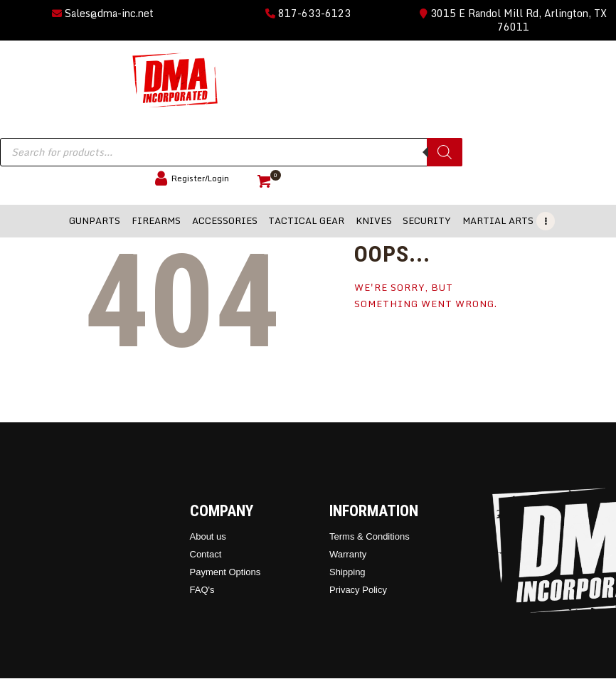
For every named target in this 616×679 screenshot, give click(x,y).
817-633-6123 (308, 13)
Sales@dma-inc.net (103, 13)
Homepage (391, 348)
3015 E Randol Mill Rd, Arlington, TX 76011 (513, 20)
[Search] (445, 152)
